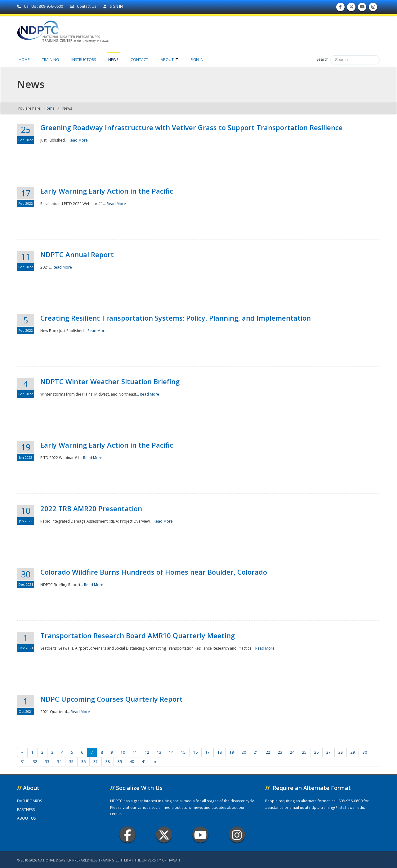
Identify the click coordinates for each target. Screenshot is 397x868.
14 (171, 752)
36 (83, 762)
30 (365, 752)
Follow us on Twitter (351, 8)
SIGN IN (113, 6)
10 (123, 752)
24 (292, 752)
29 (353, 752)
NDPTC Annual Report (77, 254)
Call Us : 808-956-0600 (40, 6)
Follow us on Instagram (373, 8)
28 (341, 752)
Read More (78, 140)
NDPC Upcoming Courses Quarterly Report (112, 699)
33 (47, 762)
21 (256, 752)
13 (159, 752)
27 (328, 752)
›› (155, 762)
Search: (323, 59)
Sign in (197, 60)
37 (96, 762)
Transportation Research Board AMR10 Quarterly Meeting (138, 635)
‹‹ (22, 752)
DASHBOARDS (29, 801)
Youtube (201, 835)
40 (132, 762)
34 (59, 762)
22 (268, 752)
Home (24, 60)
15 (183, 752)
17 (207, 752)
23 (280, 752)
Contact (139, 60)
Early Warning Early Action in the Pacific (107, 191)
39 (120, 762)
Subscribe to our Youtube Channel (362, 8)
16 (195, 752)
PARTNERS (26, 810)
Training (50, 60)
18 (220, 752)
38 (108, 762)
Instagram (237, 835)
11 (135, 752)
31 (23, 762)
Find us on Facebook (340, 8)
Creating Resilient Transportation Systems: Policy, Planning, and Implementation (176, 318)
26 (316, 752)
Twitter (164, 835)
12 (147, 752)
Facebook (128, 835)
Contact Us (84, 6)
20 (244, 752)
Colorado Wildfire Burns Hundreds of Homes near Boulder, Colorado (154, 572)
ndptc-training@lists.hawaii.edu (337, 807)
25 (304, 752)
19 (232, 752)
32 (35, 762)
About (169, 60)
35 (71, 762)
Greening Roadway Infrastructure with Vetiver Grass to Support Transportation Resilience (192, 127)
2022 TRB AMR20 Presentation (91, 508)
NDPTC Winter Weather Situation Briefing (110, 381)
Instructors (84, 60)
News (113, 60)
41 (144, 762)
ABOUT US (26, 818)
